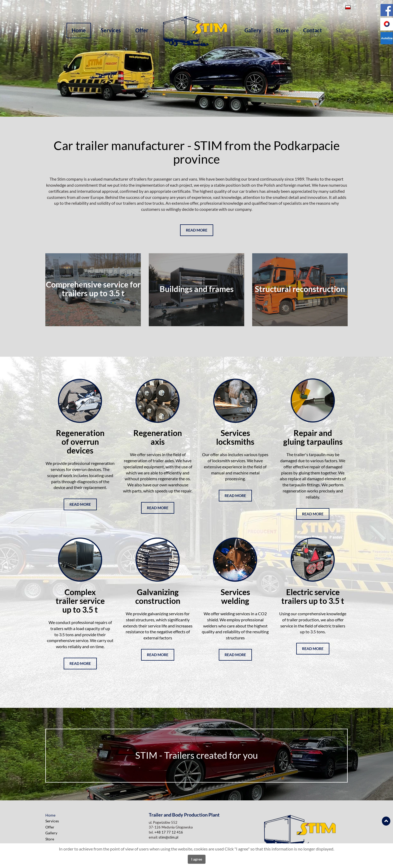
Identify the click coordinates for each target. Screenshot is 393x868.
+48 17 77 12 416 (169, 832)
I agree (197, 859)
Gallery (253, 30)
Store (282, 30)
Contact (313, 30)
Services (111, 30)
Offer (142, 30)
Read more (197, 230)
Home (79, 30)
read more (80, 504)
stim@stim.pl (168, 837)
